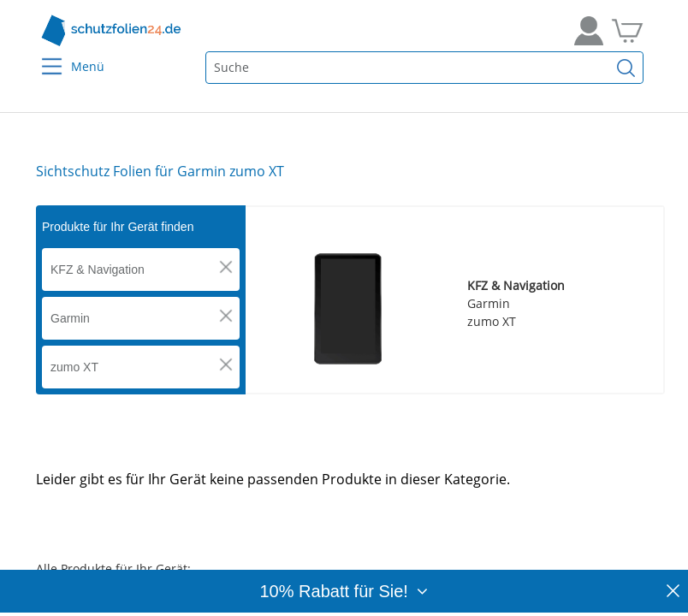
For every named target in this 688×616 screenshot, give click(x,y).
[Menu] (42, 55)
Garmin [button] (70, 318)
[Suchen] (626, 68)
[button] (226, 267)
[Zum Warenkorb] (627, 31)
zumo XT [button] (74, 367)
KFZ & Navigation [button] (98, 269)
